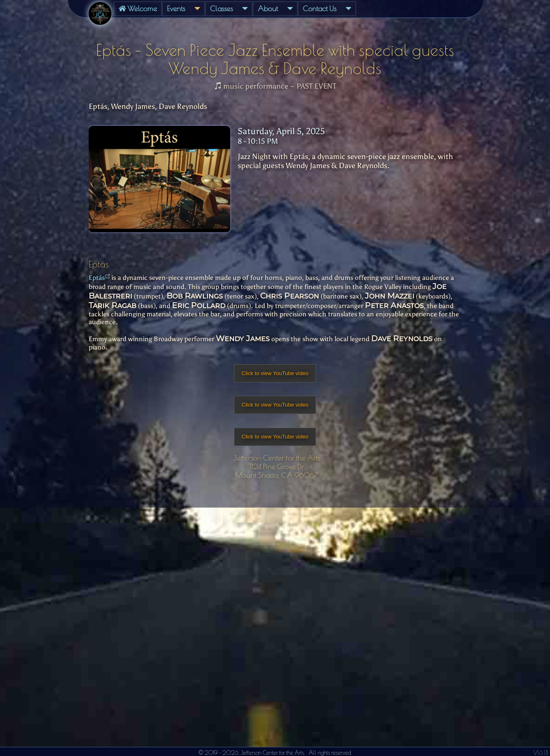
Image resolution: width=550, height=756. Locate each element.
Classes (229, 8)
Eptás (97, 278)
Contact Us (327, 8)
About (275, 8)
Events (183, 8)
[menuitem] (138, 9)
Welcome (138, 8)
